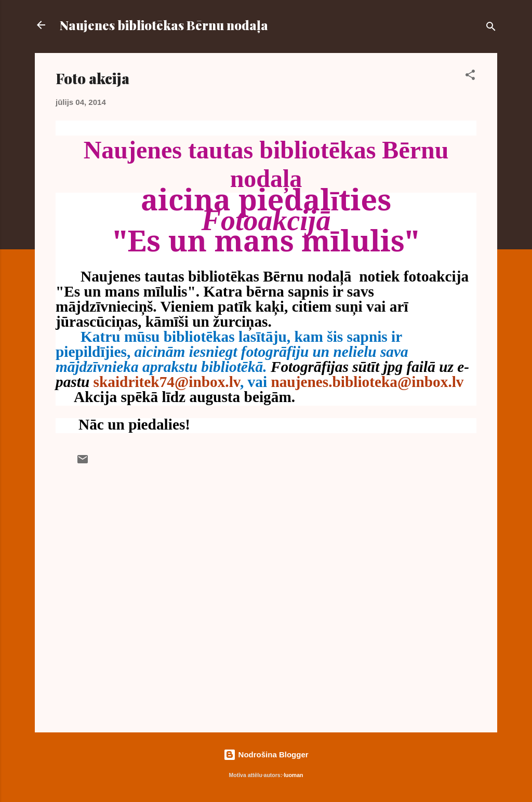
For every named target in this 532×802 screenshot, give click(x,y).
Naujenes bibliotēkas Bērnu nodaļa (164, 25)
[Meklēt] (491, 28)
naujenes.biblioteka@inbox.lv (367, 382)
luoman (293, 775)
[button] (470, 77)
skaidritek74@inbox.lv (167, 382)
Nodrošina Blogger (266, 754)
